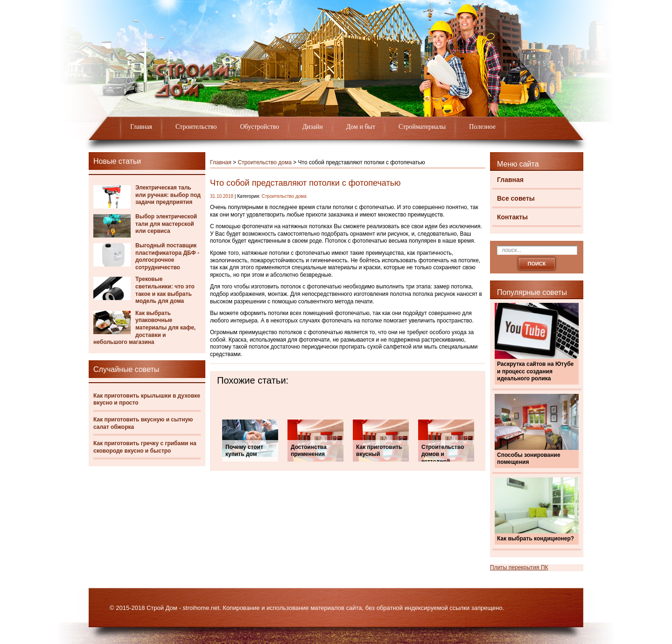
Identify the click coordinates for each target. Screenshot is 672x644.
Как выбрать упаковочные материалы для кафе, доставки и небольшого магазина (144, 328)
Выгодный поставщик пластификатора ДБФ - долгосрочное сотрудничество (167, 256)
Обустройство (259, 127)
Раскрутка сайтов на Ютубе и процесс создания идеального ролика (535, 371)
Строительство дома (264, 162)
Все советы (516, 198)
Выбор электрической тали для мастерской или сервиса (166, 224)
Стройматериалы (422, 127)
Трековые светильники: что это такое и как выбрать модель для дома (165, 290)
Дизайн (313, 127)
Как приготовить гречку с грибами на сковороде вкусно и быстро (145, 447)
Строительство (196, 127)
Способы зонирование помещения (529, 459)
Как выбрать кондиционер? (535, 539)
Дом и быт (361, 127)
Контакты (512, 217)
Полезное (482, 127)
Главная (141, 127)
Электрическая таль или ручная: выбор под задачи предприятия (168, 195)
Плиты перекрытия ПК (519, 567)
